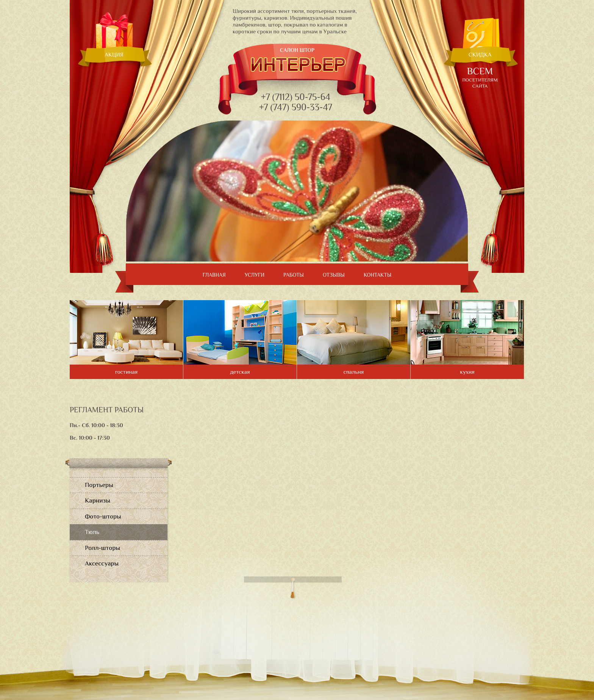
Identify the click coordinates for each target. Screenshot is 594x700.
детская (240, 372)
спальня (354, 372)
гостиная (127, 372)
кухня (467, 372)
